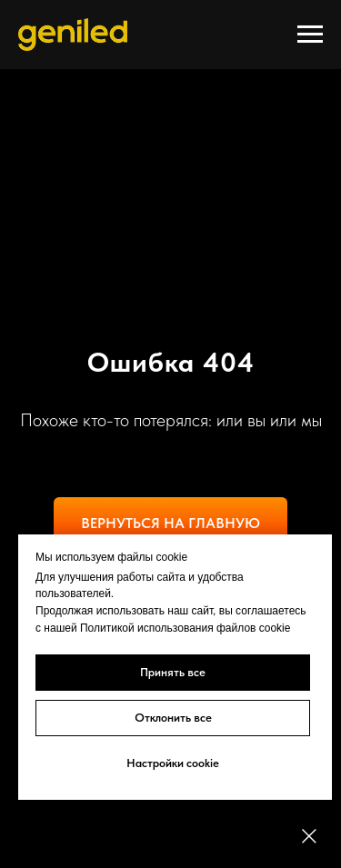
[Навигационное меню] (310, 35)
